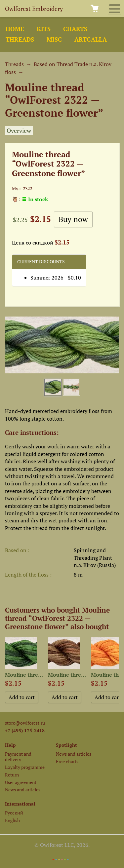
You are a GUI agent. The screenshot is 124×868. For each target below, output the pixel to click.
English (12, 820)
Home (15, 29)
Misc (54, 39)
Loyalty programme (25, 767)
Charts (75, 29)
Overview (19, 131)
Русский (14, 813)
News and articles (23, 790)
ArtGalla (91, 39)
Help (10, 745)
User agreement (21, 782)
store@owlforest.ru (25, 723)
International (20, 804)
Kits (44, 29)
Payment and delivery (18, 757)
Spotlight (66, 745)
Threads (20, 39)
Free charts (67, 761)
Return (12, 775)
